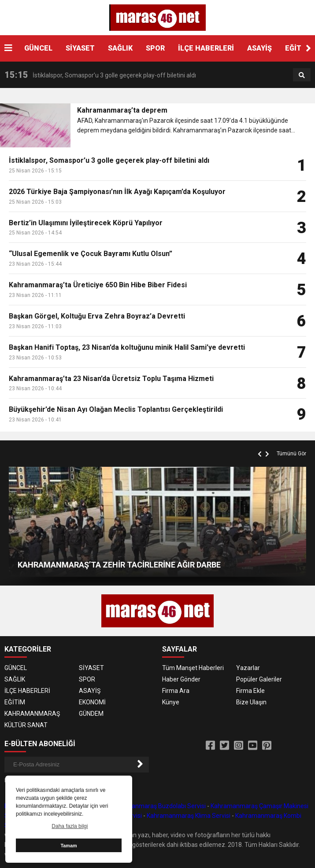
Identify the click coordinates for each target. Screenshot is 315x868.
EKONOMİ (92, 702)
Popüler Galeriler (259, 679)
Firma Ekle (250, 691)
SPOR (155, 48)
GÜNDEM (91, 714)
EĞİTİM (15, 702)
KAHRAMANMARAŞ (32, 714)
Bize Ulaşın (251, 702)
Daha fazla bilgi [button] (70, 826)
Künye (171, 702)
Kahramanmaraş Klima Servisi (189, 816)
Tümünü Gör (291, 454)
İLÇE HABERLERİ (206, 48)
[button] (308, 48)
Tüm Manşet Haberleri (193, 668)
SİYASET (80, 48)
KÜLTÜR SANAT (26, 725)
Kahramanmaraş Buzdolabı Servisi (158, 806)
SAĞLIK (120, 48)
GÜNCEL (38, 48)
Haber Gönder (181, 679)
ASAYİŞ (259, 48)
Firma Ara (176, 691)
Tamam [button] (69, 846)
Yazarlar (248, 668)
